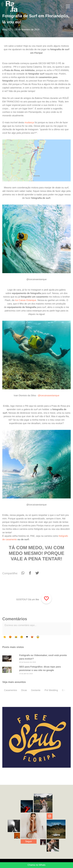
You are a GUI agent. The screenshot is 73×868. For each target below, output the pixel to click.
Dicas (24, 690)
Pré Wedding (51, 690)
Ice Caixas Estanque (26, 300)
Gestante (36, 690)
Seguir (29, 841)
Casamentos (11, 690)
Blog (5, 30)
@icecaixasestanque (49, 396)
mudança (29, 123)
